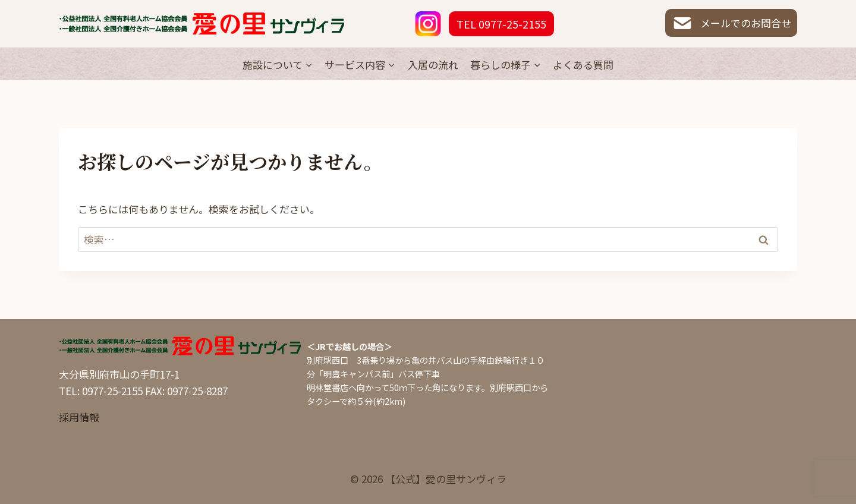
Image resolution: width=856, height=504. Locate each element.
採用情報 (79, 417)
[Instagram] (428, 24)
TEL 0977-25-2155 (501, 24)
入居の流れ (433, 64)
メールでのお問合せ (731, 23)
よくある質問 (583, 64)
